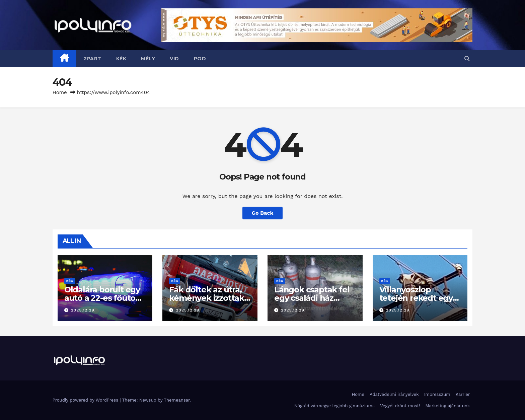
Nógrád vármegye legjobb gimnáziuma (334, 406)
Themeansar (177, 400)
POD (200, 59)
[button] (467, 59)
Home (60, 92)
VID (174, 59)
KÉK (121, 59)
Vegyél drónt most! (400, 406)
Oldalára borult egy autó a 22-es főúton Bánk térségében (102, 298)
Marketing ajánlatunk (448, 406)
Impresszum (437, 394)
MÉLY (148, 59)
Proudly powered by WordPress (86, 400)
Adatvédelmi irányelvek (394, 394)
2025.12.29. (83, 310)
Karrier (463, 394)
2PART (93, 59)
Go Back (263, 213)
